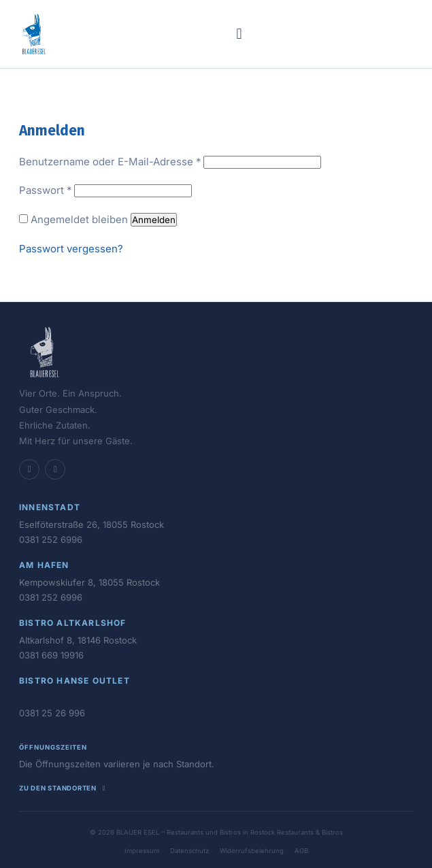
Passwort (45, 190)
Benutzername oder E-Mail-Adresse (110, 162)
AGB (301, 851)
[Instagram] (55, 469)
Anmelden (154, 220)
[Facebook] (29, 469)
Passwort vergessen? (71, 249)
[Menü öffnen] (239, 34)
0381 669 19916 (51, 655)
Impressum (142, 851)
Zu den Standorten (64, 788)
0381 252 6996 (51, 539)
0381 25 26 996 (52, 713)
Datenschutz (189, 851)
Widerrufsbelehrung (252, 851)
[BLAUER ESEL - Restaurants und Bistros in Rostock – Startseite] (34, 34)
